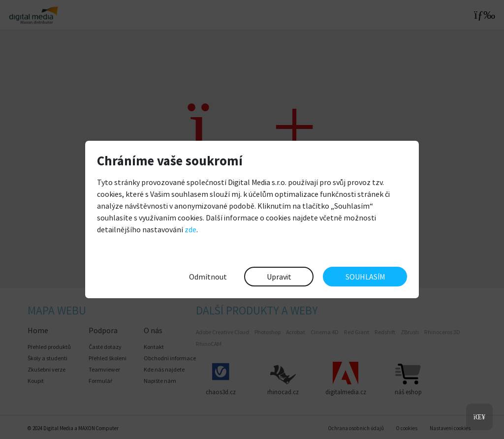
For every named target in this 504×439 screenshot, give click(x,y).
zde (190, 229)
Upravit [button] (279, 277)
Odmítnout (208, 277)
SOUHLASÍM (365, 277)
